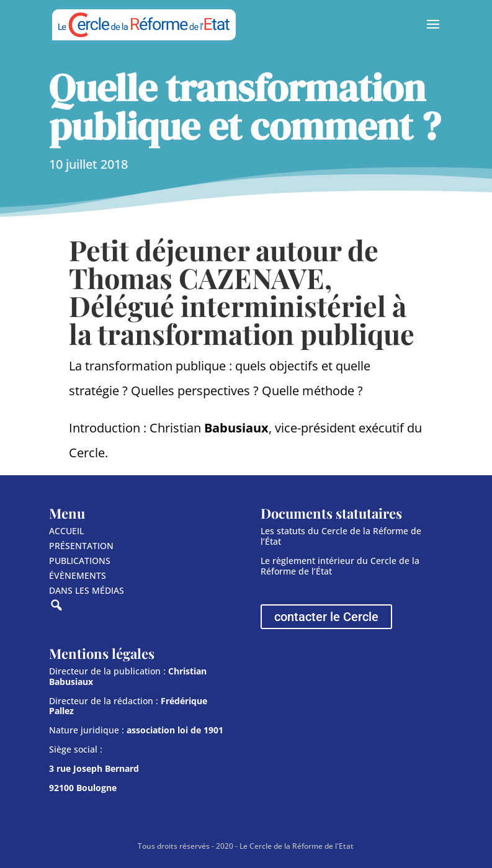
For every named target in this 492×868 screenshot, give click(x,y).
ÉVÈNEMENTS (78, 575)
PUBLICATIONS (80, 561)
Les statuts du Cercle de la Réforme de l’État (341, 536)
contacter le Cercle (326, 617)
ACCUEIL (66, 531)
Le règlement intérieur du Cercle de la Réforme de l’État (340, 566)
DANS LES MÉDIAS (87, 590)
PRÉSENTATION (81, 546)
